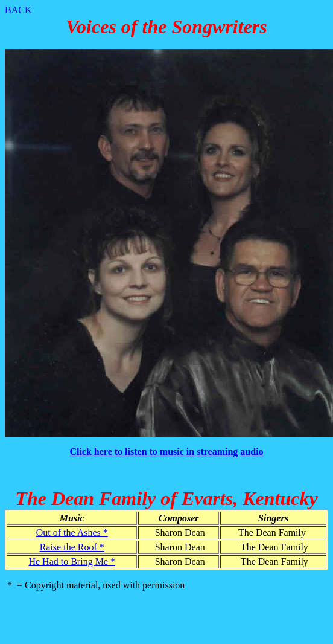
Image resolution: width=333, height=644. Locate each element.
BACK (18, 10)
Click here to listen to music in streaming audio (166, 452)
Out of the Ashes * (72, 533)
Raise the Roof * (72, 547)
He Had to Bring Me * (72, 562)
